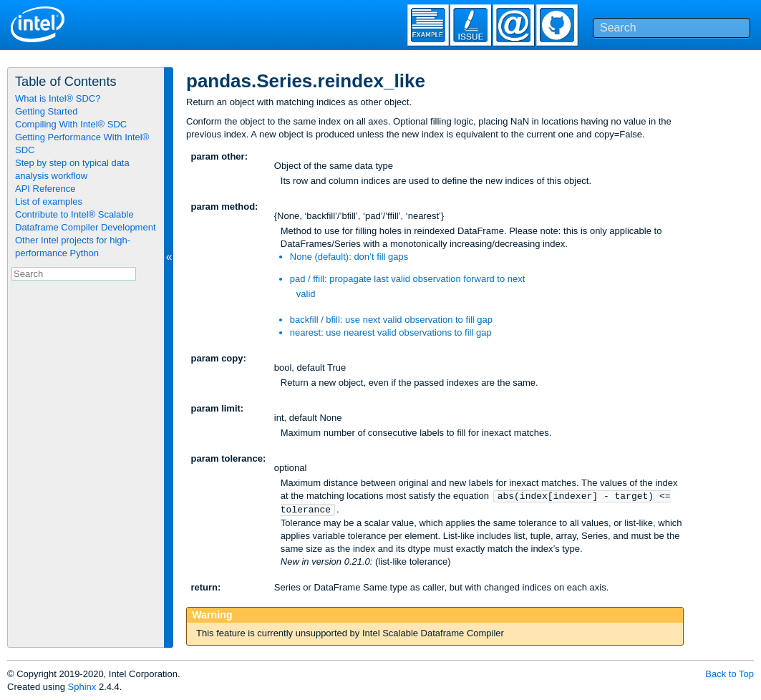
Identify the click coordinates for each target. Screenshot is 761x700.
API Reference (45, 189)
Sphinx (82, 687)
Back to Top (730, 674)
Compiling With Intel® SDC (71, 124)
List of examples (49, 201)
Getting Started (46, 111)
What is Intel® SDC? (58, 98)
